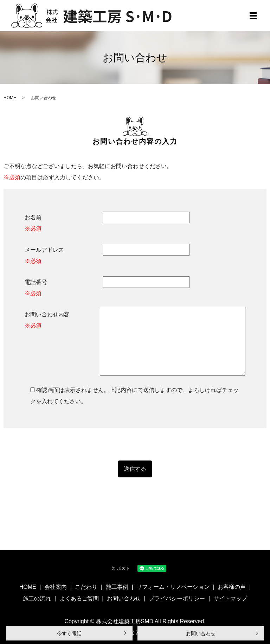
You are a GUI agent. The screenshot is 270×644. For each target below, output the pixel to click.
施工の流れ (37, 598)
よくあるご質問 (79, 598)
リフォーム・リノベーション (173, 587)
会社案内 (56, 587)
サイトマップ (230, 598)
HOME (10, 98)
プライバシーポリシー (177, 598)
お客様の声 (232, 587)
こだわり (86, 587)
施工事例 (117, 587)
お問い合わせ (201, 633)
